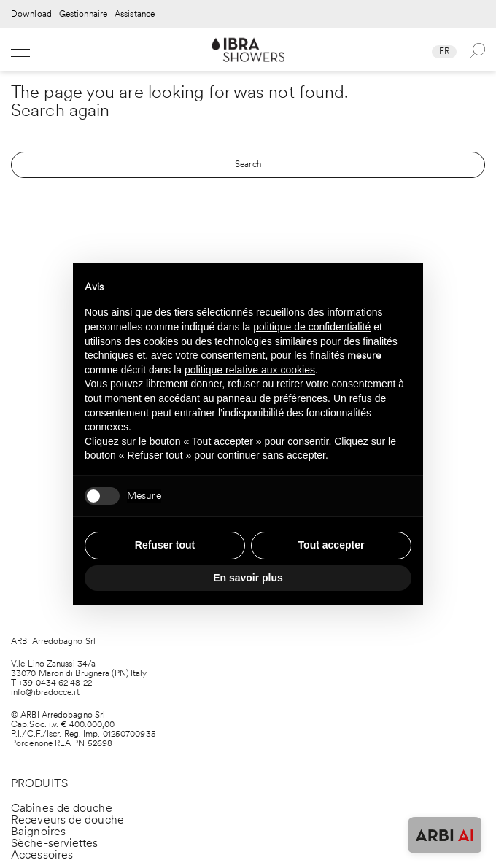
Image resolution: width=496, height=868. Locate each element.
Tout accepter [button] (332, 545)
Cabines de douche (62, 808)
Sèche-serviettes (55, 843)
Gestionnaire (83, 14)
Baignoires (38, 831)
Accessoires (42, 855)
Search (248, 164)
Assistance (135, 14)
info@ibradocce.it (45, 692)
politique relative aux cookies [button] (250, 370)
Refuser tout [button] (165, 545)
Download (31, 14)
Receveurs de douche (67, 819)
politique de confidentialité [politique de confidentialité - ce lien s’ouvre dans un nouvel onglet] (312, 327)
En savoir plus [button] (248, 578)
